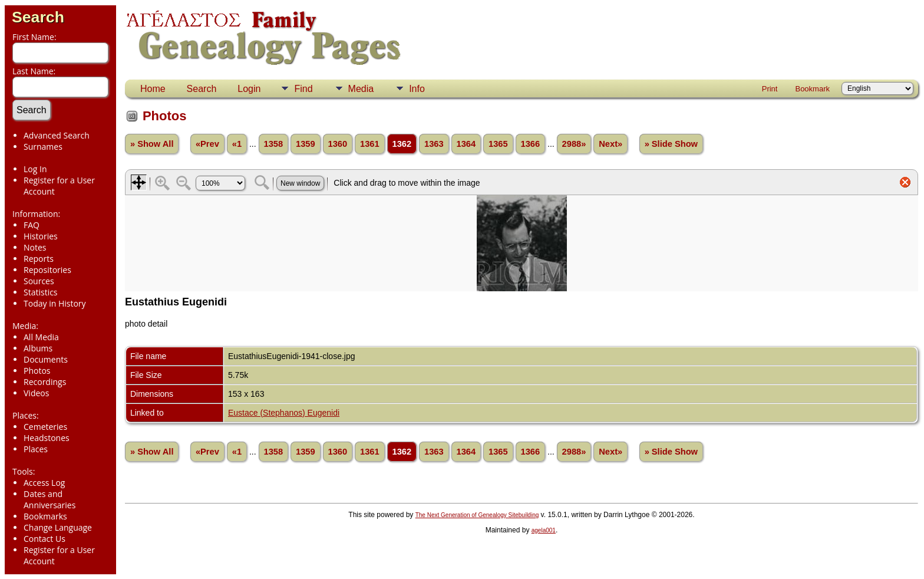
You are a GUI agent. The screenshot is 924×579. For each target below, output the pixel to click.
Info (417, 89)
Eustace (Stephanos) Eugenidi (284, 413)
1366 (531, 144)
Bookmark (812, 89)
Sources (39, 281)
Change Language (58, 527)
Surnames (43, 147)
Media (361, 89)
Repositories (47, 270)
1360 (338, 144)
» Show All (152, 144)
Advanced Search (57, 135)
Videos (36, 393)
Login (249, 89)
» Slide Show (671, 144)
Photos (37, 371)
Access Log (44, 483)
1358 (274, 144)
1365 (498, 144)
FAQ (32, 225)
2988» (574, 144)
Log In (35, 169)
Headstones (47, 438)
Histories (41, 236)
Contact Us (44, 539)
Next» (610, 144)
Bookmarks (45, 516)
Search (38, 17)
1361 (370, 144)
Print (770, 89)
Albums (38, 348)
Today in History (55, 303)
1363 (434, 144)
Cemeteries (45, 427)
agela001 (544, 530)
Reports (39, 259)
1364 (466, 144)
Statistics (41, 292)
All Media (41, 337)
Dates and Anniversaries (49, 499)
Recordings (45, 382)
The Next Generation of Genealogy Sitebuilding (477, 515)
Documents (46, 359)
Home (153, 89)
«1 (237, 144)
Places (36, 449)
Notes (35, 247)
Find (303, 89)
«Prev (207, 144)
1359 (306, 144)
